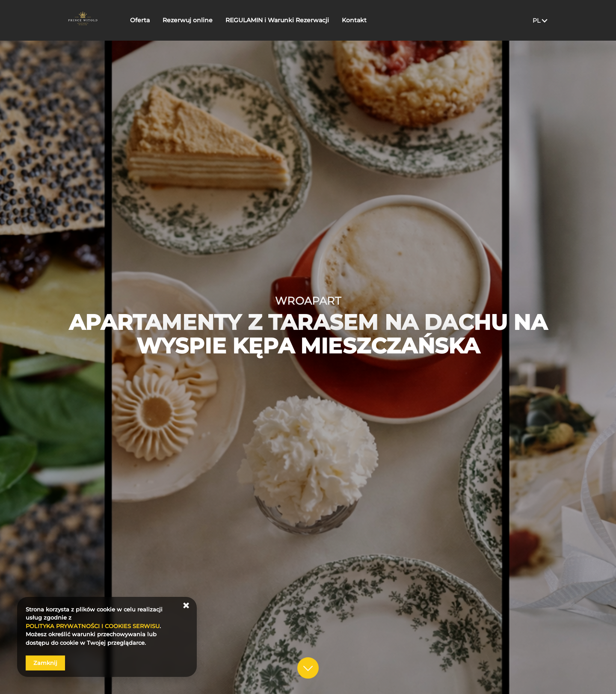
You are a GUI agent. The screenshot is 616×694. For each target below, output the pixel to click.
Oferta (143, 20)
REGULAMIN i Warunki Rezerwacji (281, 20)
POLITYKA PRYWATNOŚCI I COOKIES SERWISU (93, 626)
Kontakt (358, 20)
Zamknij (45, 663)
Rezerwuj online (191, 20)
